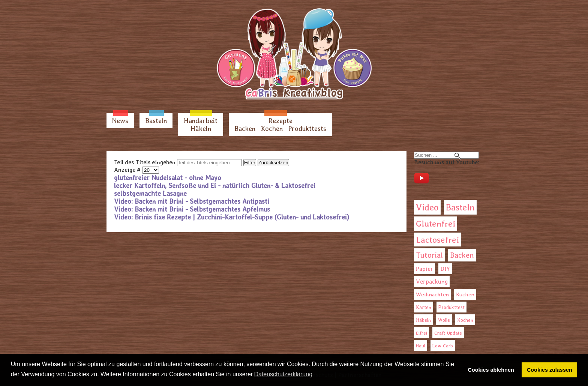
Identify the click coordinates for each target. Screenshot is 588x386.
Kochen (272, 128)
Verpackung (432, 282)
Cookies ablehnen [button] (491, 370)
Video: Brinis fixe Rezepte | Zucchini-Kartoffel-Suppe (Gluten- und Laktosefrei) (232, 217)
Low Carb (443, 346)
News (120, 121)
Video (427, 207)
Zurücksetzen (273, 163)
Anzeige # (128, 170)
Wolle (444, 320)
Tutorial (429, 255)
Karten (424, 307)
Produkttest (451, 307)
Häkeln (201, 128)
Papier (424, 269)
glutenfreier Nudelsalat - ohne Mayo (168, 178)
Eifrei (421, 333)
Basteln (156, 121)
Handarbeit (201, 121)
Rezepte (280, 121)
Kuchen (465, 294)
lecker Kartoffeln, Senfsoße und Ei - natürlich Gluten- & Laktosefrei (215, 185)
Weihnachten (432, 294)
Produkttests (307, 128)
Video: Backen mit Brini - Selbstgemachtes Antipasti (192, 201)
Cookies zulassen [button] (550, 370)
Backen (245, 128)
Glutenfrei (436, 224)
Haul (421, 346)
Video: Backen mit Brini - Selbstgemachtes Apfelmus (192, 209)
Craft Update (448, 333)
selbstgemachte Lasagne (150, 193)
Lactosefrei (437, 240)
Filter (250, 163)
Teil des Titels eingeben (145, 162)
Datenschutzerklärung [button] (283, 374)
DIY (445, 269)
